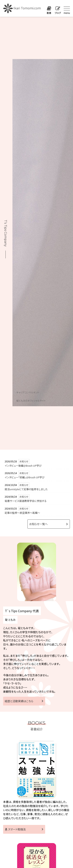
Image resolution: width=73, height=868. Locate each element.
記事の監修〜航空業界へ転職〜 (22, 513)
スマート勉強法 (15, 829)
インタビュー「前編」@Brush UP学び (25, 477)
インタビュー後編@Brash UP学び (23, 466)
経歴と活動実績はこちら (19, 701)
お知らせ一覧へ (38, 524)
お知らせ (24, 461)
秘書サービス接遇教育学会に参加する (26, 501)
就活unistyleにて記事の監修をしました (26, 489)
